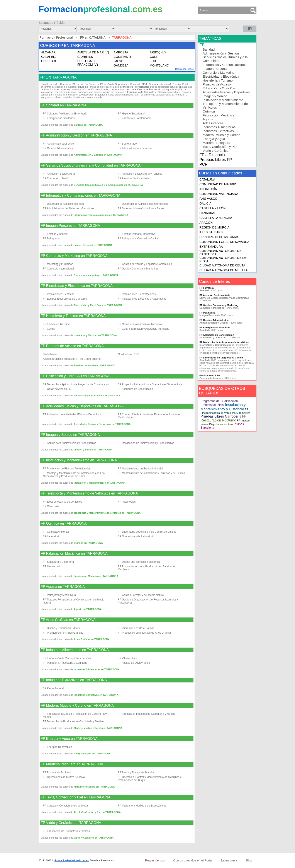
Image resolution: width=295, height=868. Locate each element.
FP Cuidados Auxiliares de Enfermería (65, 114)
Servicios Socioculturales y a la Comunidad (225, 59)
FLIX (153, 61)
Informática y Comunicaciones (225, 65)
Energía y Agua (214, 139)
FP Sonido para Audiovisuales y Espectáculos (70, 443)
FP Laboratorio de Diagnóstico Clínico (221, 358)
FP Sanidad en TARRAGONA (64, 105)
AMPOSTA (121, 52)
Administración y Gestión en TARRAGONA (98, 155)
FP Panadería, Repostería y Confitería (65, 663)
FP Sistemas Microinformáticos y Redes (141, 208)
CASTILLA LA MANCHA (216, 218)
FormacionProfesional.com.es (72, 860)
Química (209, 111)
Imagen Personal (215, 69)
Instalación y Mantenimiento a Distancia (223, 407)
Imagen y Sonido (215, 96)
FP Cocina (49, 329)
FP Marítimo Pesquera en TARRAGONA (72, 764)
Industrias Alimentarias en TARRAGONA (97, 669)
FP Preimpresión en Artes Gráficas (63, 633)
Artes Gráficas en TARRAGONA (92, 639)
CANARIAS (207, 213)
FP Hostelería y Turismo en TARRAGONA (73, 316)
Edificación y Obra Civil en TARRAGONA (97, 396)
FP (202, 45)
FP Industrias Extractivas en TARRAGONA (74, 680)
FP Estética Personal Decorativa (137, 234)
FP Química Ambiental (56, 532)
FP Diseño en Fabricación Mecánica (139, 562)
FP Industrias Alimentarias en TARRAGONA (75, 650)
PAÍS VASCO (208, 199)
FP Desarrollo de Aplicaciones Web (63, 204)
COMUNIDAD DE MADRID (218, 184)
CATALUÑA (207, 179)
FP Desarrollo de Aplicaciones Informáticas (143, 204)
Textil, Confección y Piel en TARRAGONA (97, 812)
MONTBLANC (159, 65)
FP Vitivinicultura (128, 658)
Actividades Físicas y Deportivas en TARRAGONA (102, 424)
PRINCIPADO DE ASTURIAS (219, 237)
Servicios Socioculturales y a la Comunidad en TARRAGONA (109, 185)
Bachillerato (50, 354)
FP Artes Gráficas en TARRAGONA (68, 620)
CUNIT (154, 57)
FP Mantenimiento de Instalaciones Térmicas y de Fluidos (151, 473)
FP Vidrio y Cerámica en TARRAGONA (71, 823)
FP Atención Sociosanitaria (133, 178)
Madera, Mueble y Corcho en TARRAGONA (98, 728)
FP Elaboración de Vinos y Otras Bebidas (67, 658)
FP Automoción (127, 502)
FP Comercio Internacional (58, 269)
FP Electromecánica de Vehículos (62, 502)
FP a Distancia (212, 155)
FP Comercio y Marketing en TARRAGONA (74, 256)
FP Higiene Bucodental (131, 114)
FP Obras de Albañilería (57, 389)
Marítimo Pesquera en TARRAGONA (94, 787)
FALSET (119, 61)
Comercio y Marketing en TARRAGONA (96, 275)
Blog (249, 860)
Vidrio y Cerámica (215, 151)
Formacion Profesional (56, 38)
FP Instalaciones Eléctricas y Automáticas (142, 299)
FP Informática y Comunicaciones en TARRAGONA (81, 196)
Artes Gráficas (213, 123)
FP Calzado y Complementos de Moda (65, 806)
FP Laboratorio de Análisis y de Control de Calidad (147, 532)
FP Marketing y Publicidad (58, 264)
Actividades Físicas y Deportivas (226, 92)
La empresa (229, 860)
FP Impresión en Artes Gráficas (136, 628)
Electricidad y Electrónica (221, 76)
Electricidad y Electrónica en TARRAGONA (98, 305)
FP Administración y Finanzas (135, 148)
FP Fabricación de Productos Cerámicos (66, 831)
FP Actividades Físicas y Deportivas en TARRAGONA (82, 406)
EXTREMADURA (211, 247)
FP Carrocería (51, 506)
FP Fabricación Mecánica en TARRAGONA (74, 554)
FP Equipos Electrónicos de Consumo (65, 299)
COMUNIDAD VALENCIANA (219, 194)
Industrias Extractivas (218, 131)
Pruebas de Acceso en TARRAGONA (95, 365)
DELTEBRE (49, 61)
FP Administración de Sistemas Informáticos (69, 208)
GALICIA (205, 203)
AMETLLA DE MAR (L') (93, 52)
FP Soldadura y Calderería (58, 562)
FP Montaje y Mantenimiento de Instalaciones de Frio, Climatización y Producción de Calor (74, 475)
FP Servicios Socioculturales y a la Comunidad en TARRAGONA (91, 165)
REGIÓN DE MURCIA (214, 227)
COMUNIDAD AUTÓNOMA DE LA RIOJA (223, 259)
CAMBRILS (85, 57)
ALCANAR (48, 52)
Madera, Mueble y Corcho (221, 135)
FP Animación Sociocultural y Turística (140, 174)
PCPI (204, 164)
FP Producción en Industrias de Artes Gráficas (145, 633)
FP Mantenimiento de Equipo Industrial (140, 469)
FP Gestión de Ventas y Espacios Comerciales (145, 264)
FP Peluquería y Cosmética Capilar (138, 239)
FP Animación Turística (56, 324)
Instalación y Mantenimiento (223, 100)
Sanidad (209, 49)
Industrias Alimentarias (219, 127)
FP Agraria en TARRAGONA (63, 587)
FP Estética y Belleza (55, 234)
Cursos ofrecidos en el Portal (193, 860)
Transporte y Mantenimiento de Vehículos (225, 106)
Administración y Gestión (221, 53)
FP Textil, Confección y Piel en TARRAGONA (76, 797)
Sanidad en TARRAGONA (88, 125)
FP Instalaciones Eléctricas (59, 294)
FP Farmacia (206, 288)
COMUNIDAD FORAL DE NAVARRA (224, 242)
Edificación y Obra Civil (219, 88)
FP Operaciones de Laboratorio (136, 536)
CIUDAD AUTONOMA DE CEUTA (222, 265)
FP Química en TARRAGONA (64, 524)
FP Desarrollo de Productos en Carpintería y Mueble (73, 721)
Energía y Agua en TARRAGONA (92, 754)
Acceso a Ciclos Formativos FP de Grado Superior (72, 359)
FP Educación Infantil (55, 178)
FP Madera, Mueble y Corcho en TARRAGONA (77, 706)
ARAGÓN (206, 223)
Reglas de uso (155, 860)
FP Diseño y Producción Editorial (62, 628)
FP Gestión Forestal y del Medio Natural (141, 595)
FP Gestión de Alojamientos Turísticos (140, 324)
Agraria (208, 119)
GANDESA (121, 65)
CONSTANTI (122, 57)
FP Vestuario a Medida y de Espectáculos (142, 806)
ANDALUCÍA (208, 189)
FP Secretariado (127, 144)
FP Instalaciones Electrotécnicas (137, 294)
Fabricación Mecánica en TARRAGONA (96, 576)
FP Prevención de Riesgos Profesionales (67, 469)
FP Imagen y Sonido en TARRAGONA (70, 435)
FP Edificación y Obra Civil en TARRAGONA (75, 376)
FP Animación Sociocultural (59, 174)
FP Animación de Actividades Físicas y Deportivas (72, 414)
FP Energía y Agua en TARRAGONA (69, 739)
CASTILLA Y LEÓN (212, 208)
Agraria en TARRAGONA (88, 609)
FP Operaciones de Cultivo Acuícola (64, 777)
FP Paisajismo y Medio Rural (60, 595)
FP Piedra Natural (53, 688)
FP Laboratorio (52, 536)
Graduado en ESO (129, 354)
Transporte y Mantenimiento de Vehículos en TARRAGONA (107, 513)
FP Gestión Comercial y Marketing (138, 269)
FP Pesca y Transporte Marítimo (137, 773)
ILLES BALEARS (211, 232)
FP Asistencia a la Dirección (59, 144)
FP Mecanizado (52, 566)
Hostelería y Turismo (218, 80)
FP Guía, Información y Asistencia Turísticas (143, 329)
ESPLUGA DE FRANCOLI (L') (88, 63)
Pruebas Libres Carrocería (221, 416)
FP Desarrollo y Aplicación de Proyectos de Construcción (76, 384)
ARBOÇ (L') (158, 52)
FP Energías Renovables (57, 747)
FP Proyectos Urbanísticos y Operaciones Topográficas (150, 384)
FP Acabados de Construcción (135, 389)
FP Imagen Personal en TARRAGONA (70, 226)
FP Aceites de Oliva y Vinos (134, 663)
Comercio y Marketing (219, 72)
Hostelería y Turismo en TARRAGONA (95, 335)
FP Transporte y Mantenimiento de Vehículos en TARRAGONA (89, 493)
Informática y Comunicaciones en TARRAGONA (101, 215)
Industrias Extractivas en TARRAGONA (96, 695)
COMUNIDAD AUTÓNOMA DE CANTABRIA (220, 252)
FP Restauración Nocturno (223, 418)
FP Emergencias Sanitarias (59, 118)
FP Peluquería (51, 239)
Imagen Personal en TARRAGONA (93, 245)
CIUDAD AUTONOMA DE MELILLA (223, 270)
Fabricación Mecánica (219, 115)
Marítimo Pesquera (216, 143)
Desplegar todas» (185, 69)
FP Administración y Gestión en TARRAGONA (76, 135)
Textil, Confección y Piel (220, 147)
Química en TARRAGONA (88, 543)
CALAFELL (49, 57)
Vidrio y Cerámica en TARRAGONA (94, 838)
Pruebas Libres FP (216, 160)
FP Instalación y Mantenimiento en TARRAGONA (79, 460)
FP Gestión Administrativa (58, 148)
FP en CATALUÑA (93, 38)
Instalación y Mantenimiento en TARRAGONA (100, 483)
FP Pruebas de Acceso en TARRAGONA (72, 346)
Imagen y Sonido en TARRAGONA (93, 450)
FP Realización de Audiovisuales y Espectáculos (146, 443)
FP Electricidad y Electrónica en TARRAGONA (77, 286)
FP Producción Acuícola (57, 773)
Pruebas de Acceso (217, 84)
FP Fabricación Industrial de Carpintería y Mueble (147, 714)
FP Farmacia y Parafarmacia (135, 118)
